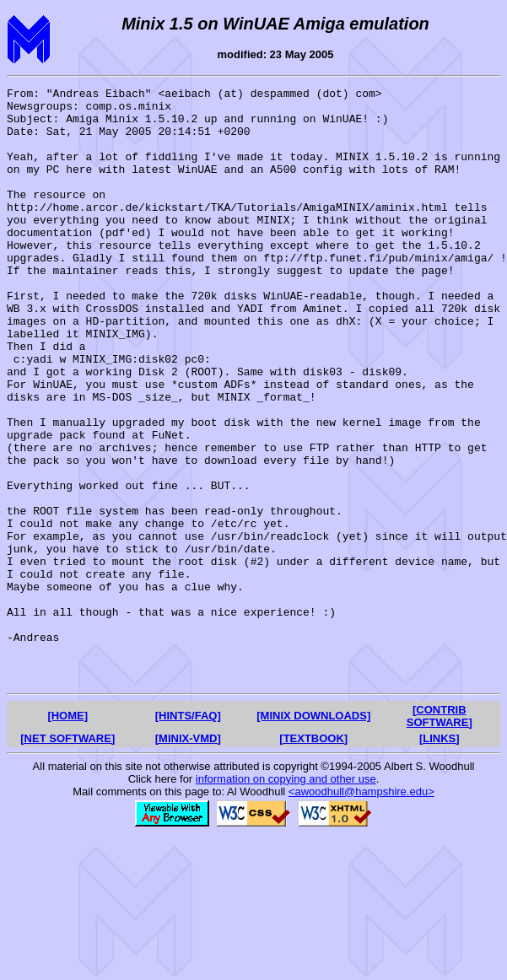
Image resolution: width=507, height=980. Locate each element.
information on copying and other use (286, 898)
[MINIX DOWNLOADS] (313, 835)
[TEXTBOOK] (313, 857)
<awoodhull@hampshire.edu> (361, 910)
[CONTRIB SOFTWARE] (440, 835)
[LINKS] (440, 857)
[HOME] (67, 835)
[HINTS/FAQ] (188, 835)
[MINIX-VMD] (188, 857)
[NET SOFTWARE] (67, 857)
